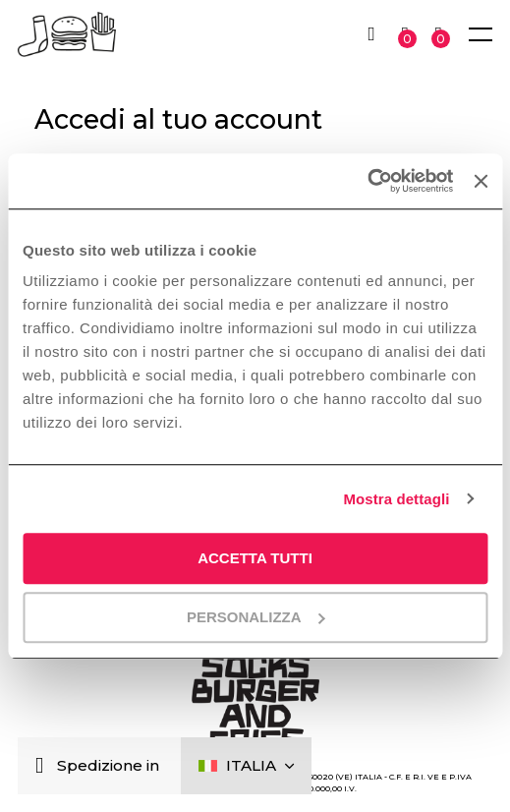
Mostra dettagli (396, 499)
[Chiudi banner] (481, 181)
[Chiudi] (44, 766)
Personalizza (256, 617)
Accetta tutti (255, 558)
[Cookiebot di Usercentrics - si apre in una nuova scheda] (367, 181)
